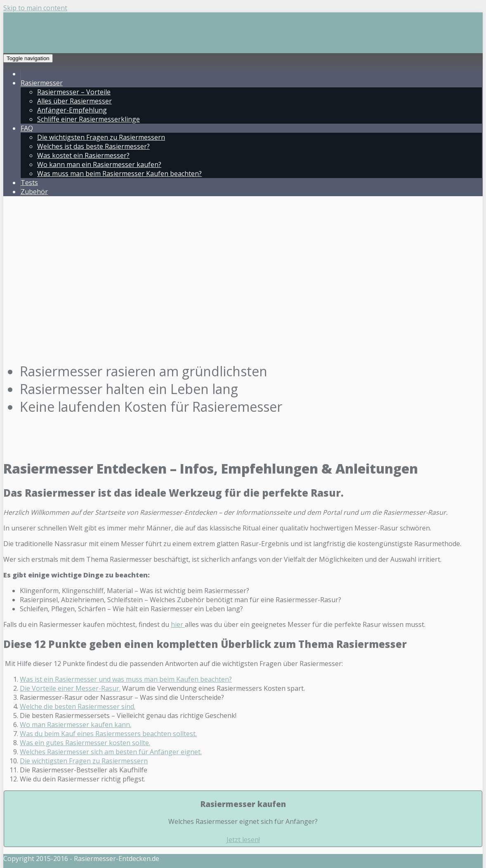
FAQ (27, 128)
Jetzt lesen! (243, 840)
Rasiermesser (42, 83)
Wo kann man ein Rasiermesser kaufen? (99, 164)
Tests (29, 183)
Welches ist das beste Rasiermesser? (93, 146)
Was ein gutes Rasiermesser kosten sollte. (85, 743)
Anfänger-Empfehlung (72, 110)
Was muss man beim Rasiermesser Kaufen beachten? (119, 174)
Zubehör (34, 192)
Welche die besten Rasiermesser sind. (78, 706)
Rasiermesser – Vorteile (74, 92)
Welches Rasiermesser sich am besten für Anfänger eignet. (111, 752)
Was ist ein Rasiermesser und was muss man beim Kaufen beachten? (126, 679)
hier (178, 624)
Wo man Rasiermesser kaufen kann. (75, 725)
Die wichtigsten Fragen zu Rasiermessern (101, 137)
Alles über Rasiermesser (74, 101)
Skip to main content (35, 8)
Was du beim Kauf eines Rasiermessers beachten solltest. (108, 734)
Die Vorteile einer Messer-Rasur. (70, 688)
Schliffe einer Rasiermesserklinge (88, 119)
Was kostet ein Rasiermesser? (83, 155)
